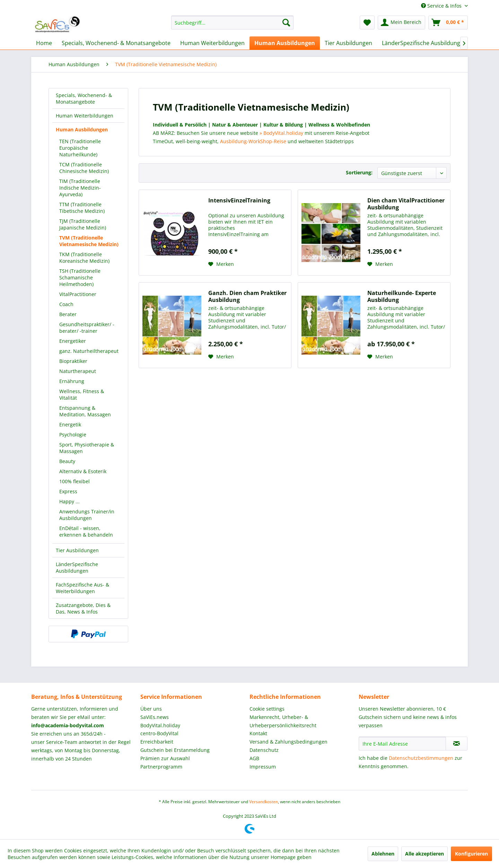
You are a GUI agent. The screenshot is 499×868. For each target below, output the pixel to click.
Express (68, 491)
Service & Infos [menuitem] (442, 6)
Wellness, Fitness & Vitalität (82, 394)
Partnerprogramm (161, 767)
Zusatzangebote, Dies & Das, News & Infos (83, 608)
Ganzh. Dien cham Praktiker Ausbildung (247, 296)
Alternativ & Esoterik (83, 471)
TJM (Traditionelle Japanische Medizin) (83, 224)
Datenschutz (264, 750)
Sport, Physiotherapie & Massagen (87, 448)
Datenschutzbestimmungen (421, 758)
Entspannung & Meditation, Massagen (85, 411)
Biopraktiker (73, 361)
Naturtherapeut (78, 371)
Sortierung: (359, 172)
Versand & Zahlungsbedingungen (288, 742)
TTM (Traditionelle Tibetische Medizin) (82, 208)
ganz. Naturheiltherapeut (89, 351)
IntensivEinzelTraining (239, 201)
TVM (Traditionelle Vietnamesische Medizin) (89, 241)
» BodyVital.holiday (281, 133)
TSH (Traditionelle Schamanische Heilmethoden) (80, 277)
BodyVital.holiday (160, 725)
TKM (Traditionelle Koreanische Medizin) (84, 258)
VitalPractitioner (78, 294)
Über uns (151, 709)
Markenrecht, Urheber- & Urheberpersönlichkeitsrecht (283, 721)
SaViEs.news (155, 717)
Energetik (70, 424)
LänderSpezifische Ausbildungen (77, 567)
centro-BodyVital (159, 733)
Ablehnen (383, 854)
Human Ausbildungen (82, 129)
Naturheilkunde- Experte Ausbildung (402, 296)
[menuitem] (232, 23)
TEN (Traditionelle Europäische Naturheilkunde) (80, 148)
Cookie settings (267, 709)
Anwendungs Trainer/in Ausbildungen (87, 515)
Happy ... (69, 501)
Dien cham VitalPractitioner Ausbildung (406, 204)
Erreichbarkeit (157, 742)
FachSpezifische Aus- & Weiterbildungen (82, 588)
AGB (254, 758)
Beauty (67, 461)
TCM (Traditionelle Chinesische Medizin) (84, 168)
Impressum (263, 767)
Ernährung (72, 381)
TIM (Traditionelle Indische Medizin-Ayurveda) (80, 188)
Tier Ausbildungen (77, 550)
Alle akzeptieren (424, 854)
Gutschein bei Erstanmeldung (175, 750)
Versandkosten (264, 802)
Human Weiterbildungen (85, 116)
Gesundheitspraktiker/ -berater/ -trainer (87, 328)
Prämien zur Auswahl (165, 758)
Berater (68, 314)
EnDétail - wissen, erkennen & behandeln (86, 531)
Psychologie (73, 435)
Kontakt (258, 733)
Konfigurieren (471, 854)
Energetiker (73, 341)
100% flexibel (75, 481)
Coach (66, 304)
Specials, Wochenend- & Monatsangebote (84, 98)
